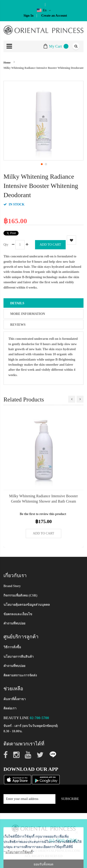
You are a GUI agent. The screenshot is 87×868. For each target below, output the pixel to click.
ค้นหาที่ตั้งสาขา (15, 699)
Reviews (18, 325)
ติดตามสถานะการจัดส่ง (20, 675)
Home (7, 63)
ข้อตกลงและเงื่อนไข (18, 614)
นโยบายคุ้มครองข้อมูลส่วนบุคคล (27, 605)
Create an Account (54, 16)
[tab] (43, 303)
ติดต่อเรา (10, 708)
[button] (42, 164)
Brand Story (12, 586)
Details (17, 303)
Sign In (28, 16)
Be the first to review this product (43, 514)
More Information (28, 314)
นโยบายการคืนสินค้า (19, 657)
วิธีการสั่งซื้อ (12, 647)
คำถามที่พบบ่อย (14, 623)
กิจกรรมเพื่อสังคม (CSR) (20, 595)
